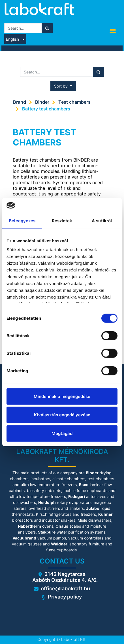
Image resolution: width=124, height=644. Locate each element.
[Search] (47, 28)
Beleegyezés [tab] (22, 220)
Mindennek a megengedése (62, 396)
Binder (42, 102)
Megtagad (62, 433)
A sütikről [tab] (102, 220)
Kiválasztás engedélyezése (62, 415)
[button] (63, 86)
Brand (20, 102)
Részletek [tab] (62, 220)
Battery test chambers (46, 109)
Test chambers (74, 102)
